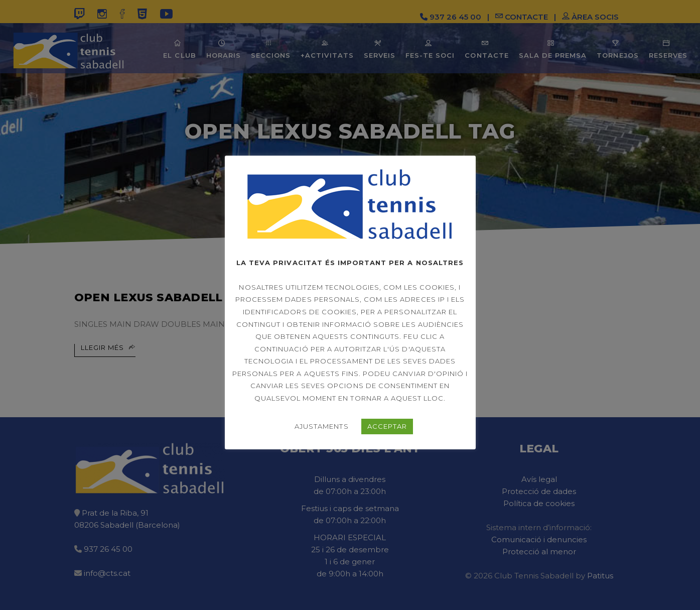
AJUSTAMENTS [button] (321, 426)
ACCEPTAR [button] (387, 426)
